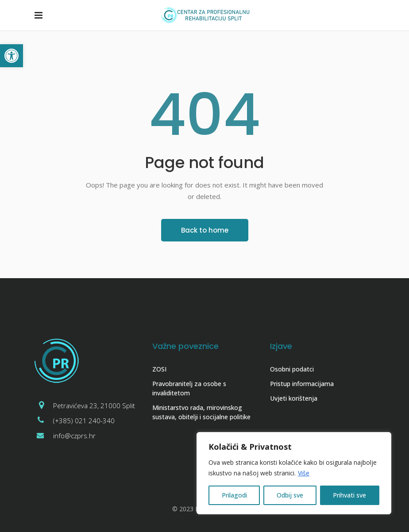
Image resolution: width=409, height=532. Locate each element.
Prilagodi (234, 495)
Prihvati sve (349, 495)
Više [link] (304, 473)
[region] (294, 473)
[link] (12, 56)
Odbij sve (290, 495)
